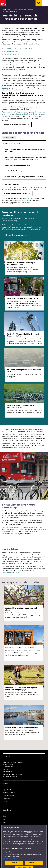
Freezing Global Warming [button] (13, 171)
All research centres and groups (16, 235)
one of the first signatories (17, 112)
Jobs (4, 819)
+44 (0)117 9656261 (17, 774)
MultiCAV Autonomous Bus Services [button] (17, 165)
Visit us (5, 802)
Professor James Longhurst (11, 527)
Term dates (7, 825)
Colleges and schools (10, 828)
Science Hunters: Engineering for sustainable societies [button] (24, 177)
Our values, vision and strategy (19, 9)
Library (5, 816)
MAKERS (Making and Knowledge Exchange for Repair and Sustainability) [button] (25, 150)
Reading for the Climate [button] (13, 143)
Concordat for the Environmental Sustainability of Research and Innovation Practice (23, 114)
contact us (40, 557)
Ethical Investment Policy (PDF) (14, 51)
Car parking (7, 799)
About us (8, 9)
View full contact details (10, 776)
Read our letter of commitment (15, 125)
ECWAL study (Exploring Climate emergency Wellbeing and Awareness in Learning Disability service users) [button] (25, 158)
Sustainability (32, 9)
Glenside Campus (9, 796)
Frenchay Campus (9, 793)
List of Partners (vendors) (11, 863)
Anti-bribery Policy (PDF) (12, 54)
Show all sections (9, 137)
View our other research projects (16, 194)
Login (5, 822)
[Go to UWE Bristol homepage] (4, 9)
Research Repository (30, 198)
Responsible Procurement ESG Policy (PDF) (18, 48)
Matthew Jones (7, 532)
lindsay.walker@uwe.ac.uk (22, 448)
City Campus (7, 790)
